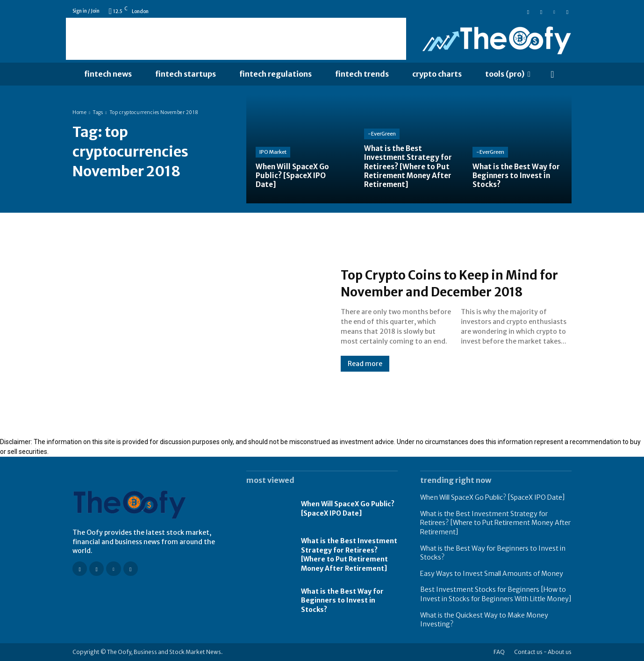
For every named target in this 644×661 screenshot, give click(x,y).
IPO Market (273, 152)
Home (79, 112)
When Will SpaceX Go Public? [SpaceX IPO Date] (348, 509)
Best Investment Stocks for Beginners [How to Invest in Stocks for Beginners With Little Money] (496, 594)
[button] (552, 74)
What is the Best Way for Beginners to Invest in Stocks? (342, 600)
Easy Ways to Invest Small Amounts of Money (492, 574)
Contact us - (530, 652)
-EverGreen (382, 134)
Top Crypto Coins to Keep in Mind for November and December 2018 (451, 283)
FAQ (499, 652)
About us (560, 652)
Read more (365, 372)
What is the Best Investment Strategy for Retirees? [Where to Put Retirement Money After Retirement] (349, 555)
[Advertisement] (236, 39)
